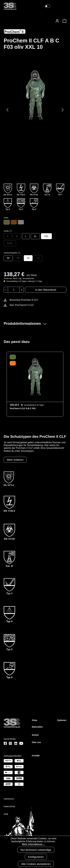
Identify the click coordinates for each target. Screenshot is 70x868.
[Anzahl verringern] (6, 290)
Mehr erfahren (15, 460)
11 (38, 258)
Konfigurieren (36, 857)
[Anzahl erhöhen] (22, 290)
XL (35, 236)
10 (28, 258)
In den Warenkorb (46, 290)
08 (8, 258)
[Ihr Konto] (57, 21)
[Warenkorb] (64, 21)
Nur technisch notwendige (36, 850)
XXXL (10, 243)
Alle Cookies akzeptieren (36, 864)
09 (18, 258)
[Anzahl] (14, 290)
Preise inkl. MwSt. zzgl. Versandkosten (19, 278)
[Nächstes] (63, 110)
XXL (46, 236)
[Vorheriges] (7, 110)
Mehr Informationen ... (34, 844)
